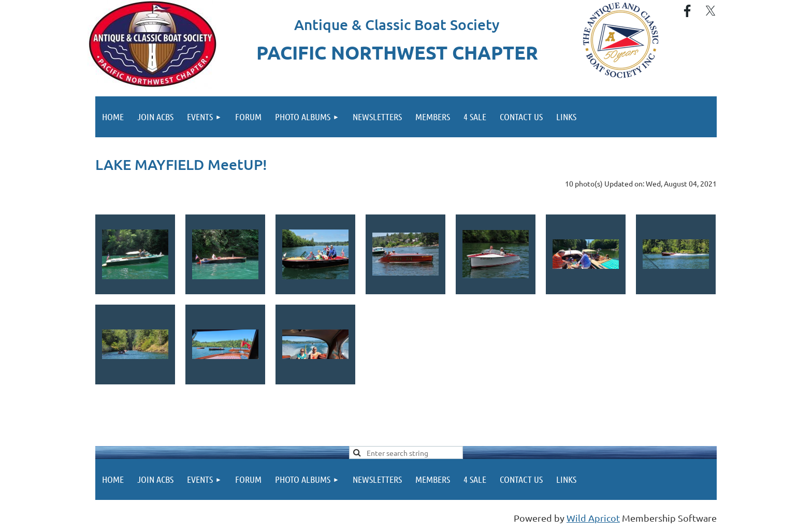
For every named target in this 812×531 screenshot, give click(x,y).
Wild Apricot (593, 518)
